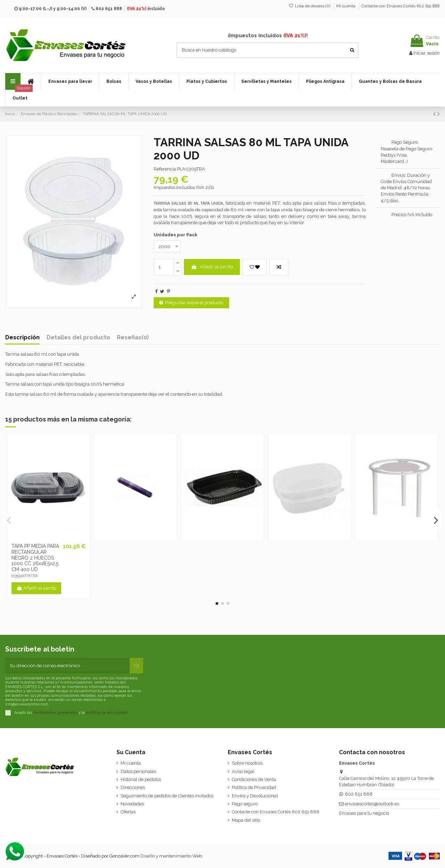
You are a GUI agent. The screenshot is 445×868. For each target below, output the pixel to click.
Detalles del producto (78, 338)
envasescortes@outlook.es (372, 804)
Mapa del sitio (246, 820)
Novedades (132, 804)
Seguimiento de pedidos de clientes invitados (167, 796)
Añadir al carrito (212, 267)
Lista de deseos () (310, 6)
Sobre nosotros (247, 763)
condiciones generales (55, 712)
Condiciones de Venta (254, 779)
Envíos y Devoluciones (255, 796)
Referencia (165, 169)
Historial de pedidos (141, 779)
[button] (70, 81)
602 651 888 (109, 9)
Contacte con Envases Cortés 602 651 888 (400, 6)
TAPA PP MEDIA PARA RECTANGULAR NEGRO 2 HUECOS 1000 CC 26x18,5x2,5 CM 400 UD (35, 558)
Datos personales (138, 771)
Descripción (22, 338)
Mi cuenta (346, 6)
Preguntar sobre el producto (191, 303)
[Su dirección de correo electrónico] (67, 666)
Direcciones (133, 787)
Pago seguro (245, 804)
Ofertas (128, 812)
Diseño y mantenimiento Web (171, 856)
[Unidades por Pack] (167, 246)
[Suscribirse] (136, 666)
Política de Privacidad (254, 787)
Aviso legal (243, 771)
